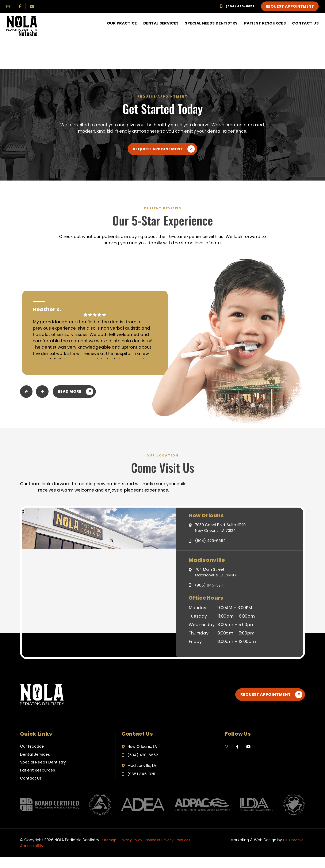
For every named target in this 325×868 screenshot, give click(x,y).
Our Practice (122, 23)
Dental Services (161, 23)
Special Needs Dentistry (211, 23)
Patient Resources (265, 23)
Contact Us (305, 23)
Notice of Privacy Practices (175, 851)
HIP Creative (292, 851)
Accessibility (32, 856)
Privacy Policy (134, 851)
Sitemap (110, 851)
